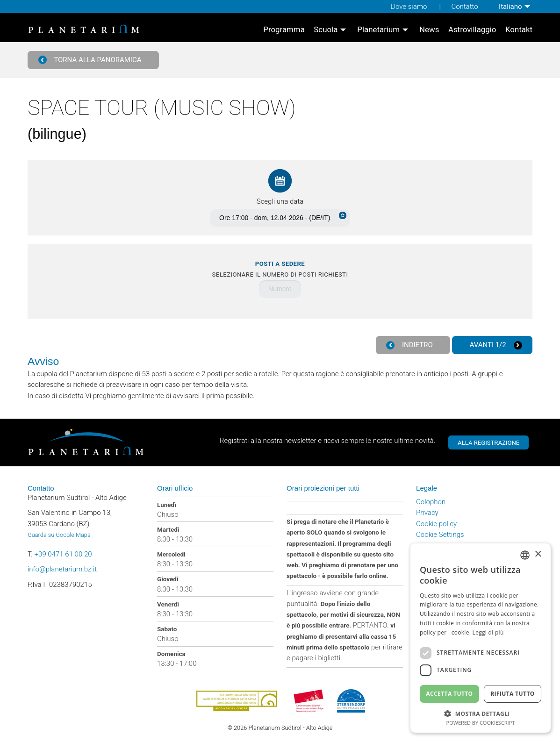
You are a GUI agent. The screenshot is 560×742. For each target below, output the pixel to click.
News (429, 30)
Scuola (326, 30)
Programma (284, 30)
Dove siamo (409, 7)
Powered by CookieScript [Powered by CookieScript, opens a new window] (481, 723)
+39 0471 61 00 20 (63, 554)
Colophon (431, 502)
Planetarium (378, 30)
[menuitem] (516, 7)
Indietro (409, 345)
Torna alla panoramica (90, 60)
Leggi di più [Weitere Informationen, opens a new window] (488, 632)
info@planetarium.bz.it (62, 569)
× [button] (538, 554)
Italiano (510, 7)
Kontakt (519, 30)
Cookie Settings (440, 535)
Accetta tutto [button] (449, 694)
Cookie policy (436, 524)
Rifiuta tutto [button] (513, 694)
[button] (481, 713)
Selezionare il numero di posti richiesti (280, 269)
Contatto (464, 7)
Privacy (427, 513)
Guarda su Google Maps (59, 535)
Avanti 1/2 (496, 345)
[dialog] (481, 638)
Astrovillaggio (472, 30)
